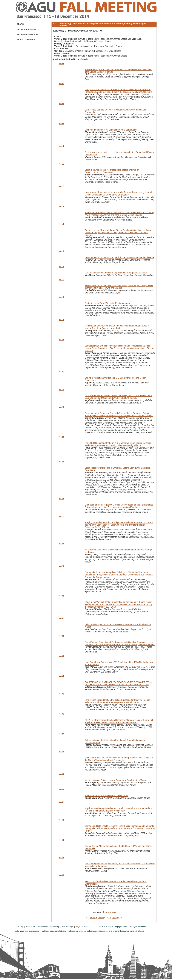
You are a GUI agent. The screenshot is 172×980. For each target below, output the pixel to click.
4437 (61, 734)
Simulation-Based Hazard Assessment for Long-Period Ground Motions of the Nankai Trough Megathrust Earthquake (119, 759)
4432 (61, 636)
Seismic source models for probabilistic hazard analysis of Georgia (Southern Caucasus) (112, 171)
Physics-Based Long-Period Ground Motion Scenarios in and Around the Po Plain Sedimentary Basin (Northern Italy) (118, 810)
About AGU (30, 927)
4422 (61, 389)
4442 (61, 820)
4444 (61, 858)
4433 (61, 656)
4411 (61, 164)
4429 (61, 566)
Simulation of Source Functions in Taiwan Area (106, 796)
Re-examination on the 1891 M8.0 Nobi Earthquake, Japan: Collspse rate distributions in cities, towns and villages (119, 287)
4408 (61, 104)
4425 (61, 462)
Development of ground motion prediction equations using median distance (120, 257)
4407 (61, 84)
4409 (61, 124)
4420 (61, 340)
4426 (61, 499)
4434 (61, 676)
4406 (61, 63)
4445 (61, 875)
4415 (61, 251)
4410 (61, 146)
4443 (61, 840)
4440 (61, 789)
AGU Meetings (67, 927)
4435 (61, 694)
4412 (61, 186)
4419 (61, 320)
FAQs (78, 927)
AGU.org (20, 927)
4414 (61, 224)
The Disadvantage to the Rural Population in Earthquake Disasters (116, 273)
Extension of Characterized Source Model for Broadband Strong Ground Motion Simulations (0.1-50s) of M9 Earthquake (118, 194)
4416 (61, 266)
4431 (61, 618)
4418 (61, 297)
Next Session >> (115, 918)
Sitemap (86, 927)
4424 (61, 437)
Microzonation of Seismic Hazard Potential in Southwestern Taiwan (116, 780)
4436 (61, 714)
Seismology (110, 912)
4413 (61, 206)
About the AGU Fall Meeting (48, 927)
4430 (61, 596)
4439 (61, 774)
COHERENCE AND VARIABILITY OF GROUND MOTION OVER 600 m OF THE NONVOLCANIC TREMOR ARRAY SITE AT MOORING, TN (118, 683)
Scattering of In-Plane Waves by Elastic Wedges (107, 303)
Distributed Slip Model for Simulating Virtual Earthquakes (111, 130)
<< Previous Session (95, 918)
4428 (61, 544)
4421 (61, 372)
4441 (61, 802)
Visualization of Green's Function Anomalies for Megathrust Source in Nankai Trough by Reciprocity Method (117, 327)
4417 (61, 279)
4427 (61, 516)
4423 (61, 407)
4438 (61, 752)
